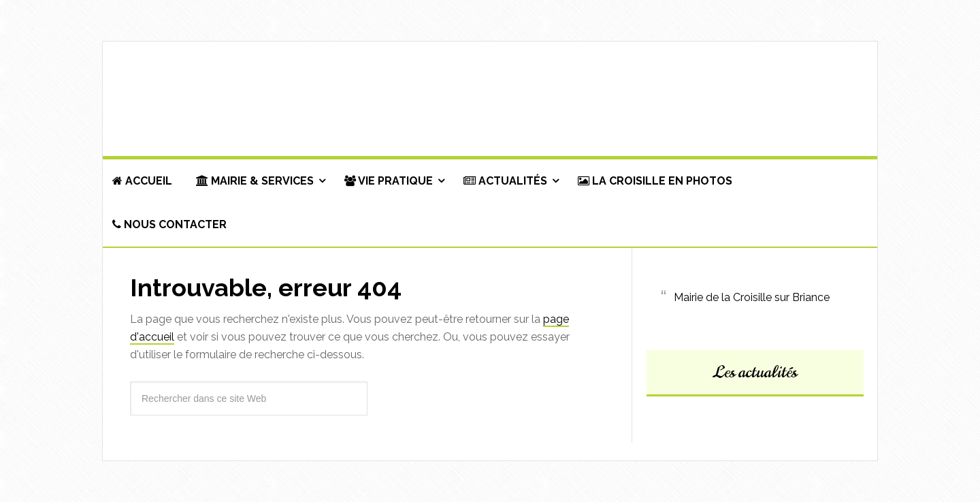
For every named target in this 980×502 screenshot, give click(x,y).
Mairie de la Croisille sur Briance (752, 297)
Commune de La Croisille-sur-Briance (490, 99)
